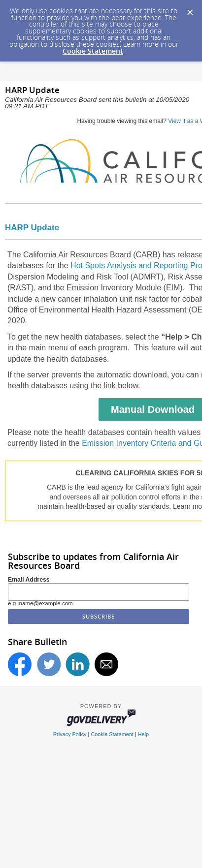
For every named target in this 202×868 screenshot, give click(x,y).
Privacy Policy (70, 734)
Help (143, 734)
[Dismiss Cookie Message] (190, 9)
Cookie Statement (93, 51)
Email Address (29, 580)
